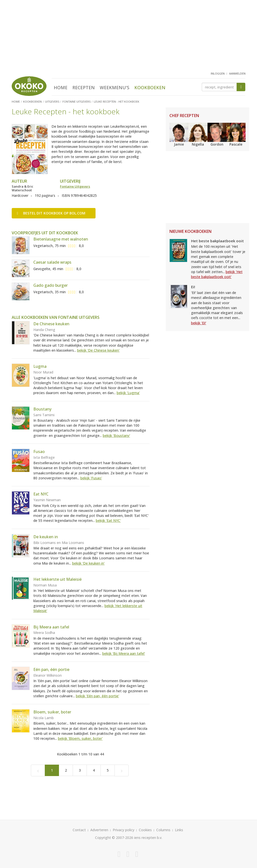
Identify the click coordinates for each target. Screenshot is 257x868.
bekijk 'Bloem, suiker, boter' (80, 738)
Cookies (145, 830)
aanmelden (237, 73)
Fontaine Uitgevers (75, 186)
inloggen (218, 73)
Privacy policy (124, 830)
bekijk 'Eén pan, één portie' (98, 696)
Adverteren (99, 830)
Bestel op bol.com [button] (51, 213)
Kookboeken (150, 87)
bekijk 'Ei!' (199, 323)
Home (61, 87)
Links (179, 830)
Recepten (84, 87)
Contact (79, 830)
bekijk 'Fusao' (91, 478)
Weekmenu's (115, 87)
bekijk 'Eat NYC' (108, 520)
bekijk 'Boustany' (116, 435)
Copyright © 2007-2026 (114, 838)
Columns (163, 830)
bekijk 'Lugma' (128, 393)
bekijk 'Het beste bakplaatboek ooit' (217, 274)
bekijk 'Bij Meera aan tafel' (124, 653)
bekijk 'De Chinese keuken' (98, 350)
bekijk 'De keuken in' (88, 563)
